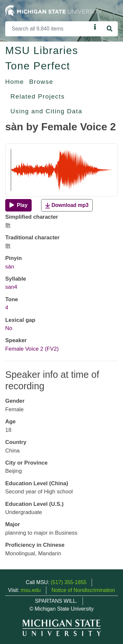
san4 (11, 287)
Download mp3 (67, 205)
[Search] (48, 29)
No (9, 328)
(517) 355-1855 (69, 582)
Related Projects (38, 96)
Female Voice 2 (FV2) (32, 349)
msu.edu (31, 590)
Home (15, 82)
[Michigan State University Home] (54, 10)
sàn (10, 267)
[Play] (18, 205)
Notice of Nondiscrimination (83, 590)
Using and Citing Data (46, 111)
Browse (41, 82)
